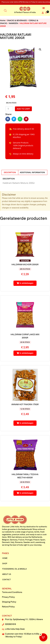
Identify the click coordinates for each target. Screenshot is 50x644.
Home (3, 20)
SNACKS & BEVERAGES (17, 20)
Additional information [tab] (32, 172)
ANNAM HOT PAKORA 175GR (25, 404)
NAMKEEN (13, 23)
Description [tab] (10, 172)
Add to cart (23, 109)
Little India (14, 527)
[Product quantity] (9, 109)
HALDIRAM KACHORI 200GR (25, 264)
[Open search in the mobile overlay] (5, 10)
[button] (44, 8)
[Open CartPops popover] (43, 637)
